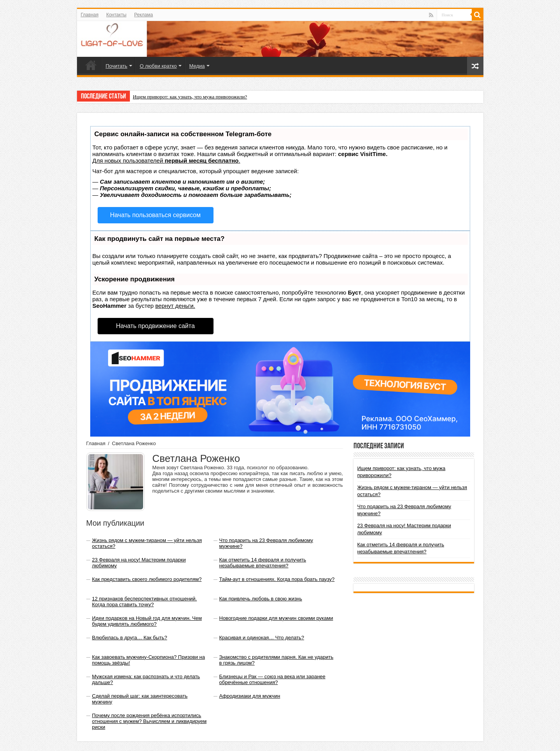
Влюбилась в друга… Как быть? (130, 638)
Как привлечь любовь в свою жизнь (261, 599)
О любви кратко (158, 66)
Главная (90, 15)
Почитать (117, 66)
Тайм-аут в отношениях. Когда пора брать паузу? (277, 579)
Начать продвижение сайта (155, 326)
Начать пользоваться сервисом (155, 215)
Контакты (116, 15)
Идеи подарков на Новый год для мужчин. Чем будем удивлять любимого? (147, 621)
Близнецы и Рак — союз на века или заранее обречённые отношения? (272, 679)
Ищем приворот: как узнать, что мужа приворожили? (190, 97)
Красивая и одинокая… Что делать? (262, 638)
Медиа (197, 66)
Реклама (143, 15)
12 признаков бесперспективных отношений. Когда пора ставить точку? (145, 602)
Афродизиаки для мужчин (250, 696)
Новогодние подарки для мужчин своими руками (276, 618)
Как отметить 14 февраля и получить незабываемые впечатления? (263, 563)
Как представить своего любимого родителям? (147, 579)
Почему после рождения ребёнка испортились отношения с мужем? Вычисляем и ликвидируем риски (150, 721)
